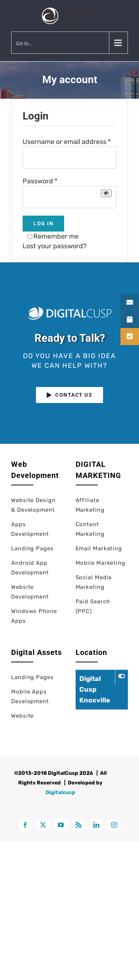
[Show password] (106, 193)
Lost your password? (55, 246)
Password (40, 181)
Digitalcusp (60, 792)
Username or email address (67, 142)
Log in (43, 223)
